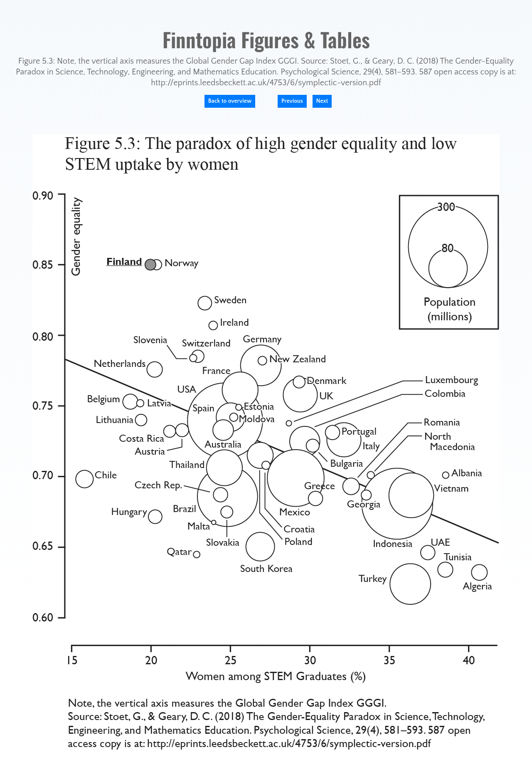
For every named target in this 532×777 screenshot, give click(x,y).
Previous (292, 101)
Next (322, 101)
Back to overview (230, 101)
